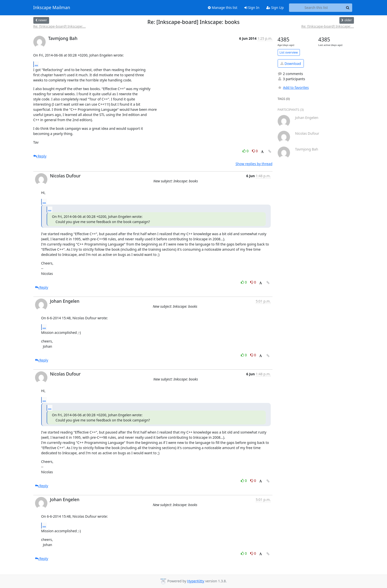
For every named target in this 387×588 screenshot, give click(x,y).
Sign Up (275, 8)
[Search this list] (316, 8)
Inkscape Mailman (52, 8)
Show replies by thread (254, 164)
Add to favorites (293, 87)
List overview (289, 52)
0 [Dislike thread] (255, 151)
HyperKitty (196, 581)
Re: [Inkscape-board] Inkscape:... (60, 26)
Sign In (252, 8)
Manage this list (223, 8)
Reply (40, 156)
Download (291, 64)
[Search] (348, 8)
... (37, 64)
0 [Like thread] (246, 151)
